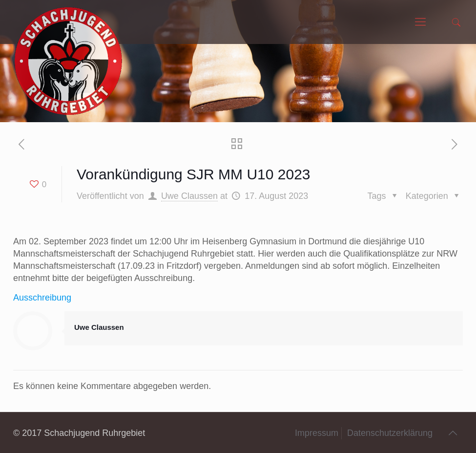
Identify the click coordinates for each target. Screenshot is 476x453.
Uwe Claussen (189, 196)
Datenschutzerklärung (390, 433)
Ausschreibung (42, 298)
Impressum (317, 433)
